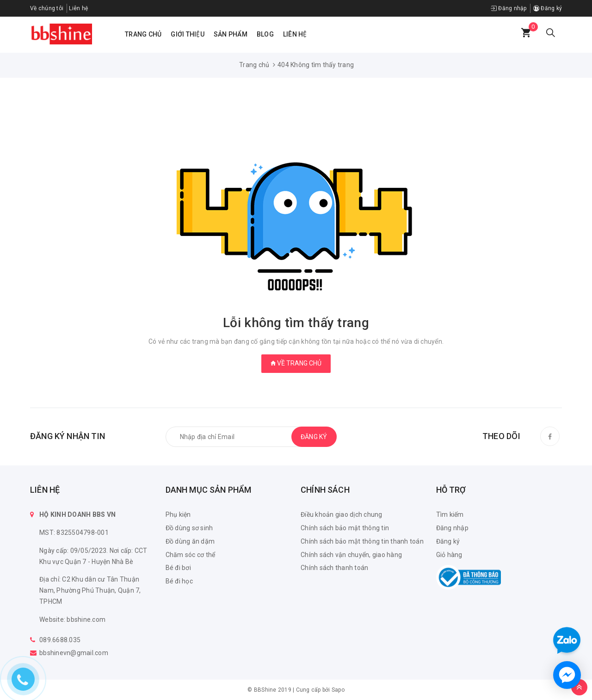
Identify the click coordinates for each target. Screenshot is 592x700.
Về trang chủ (296, 363)
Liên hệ (295, 34)
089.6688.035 (60, 640)
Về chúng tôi (47, 8)
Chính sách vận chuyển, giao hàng (351, 555)
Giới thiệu (188, 34)
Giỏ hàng (449, 555)
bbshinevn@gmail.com (74, 653)
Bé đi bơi (178, 568)
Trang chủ (143, 34)
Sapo (338, 690)
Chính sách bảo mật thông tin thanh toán (362, 541)
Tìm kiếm (450, 514)
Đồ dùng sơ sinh (189, 528)
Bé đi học (179, 581)
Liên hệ (78, 8)
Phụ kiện (178, 514)
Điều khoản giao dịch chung (342, 514)
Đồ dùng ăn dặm (190, 541)
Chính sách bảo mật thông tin (345, 528)
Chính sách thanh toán (334, 568)
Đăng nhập (509, 8)
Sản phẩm (231, 34)
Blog (265, 34)
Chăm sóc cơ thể (191, 555)
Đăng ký (548, 8)
